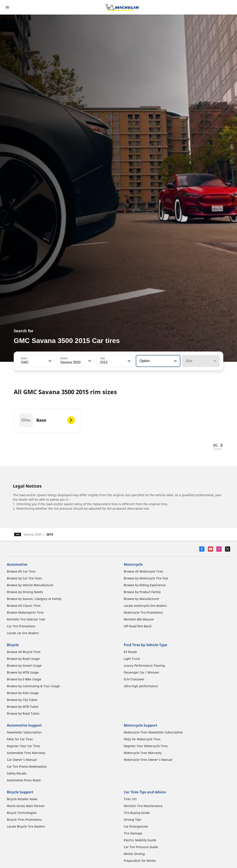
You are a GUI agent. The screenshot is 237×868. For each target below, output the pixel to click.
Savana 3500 (33, 534)
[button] (50, 361)
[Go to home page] (122, 7)
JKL (218, 445)
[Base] (47, 420)
